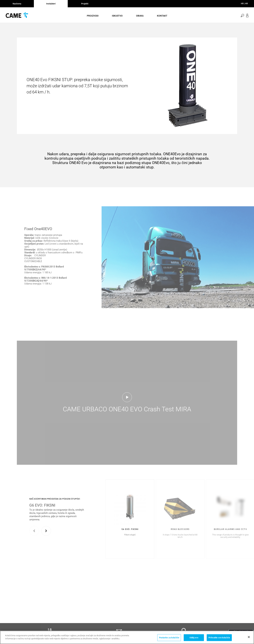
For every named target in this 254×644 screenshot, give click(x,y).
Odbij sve (194, 638)
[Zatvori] (249, 637)
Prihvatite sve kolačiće (219, 638)
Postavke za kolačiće (169, 638)
